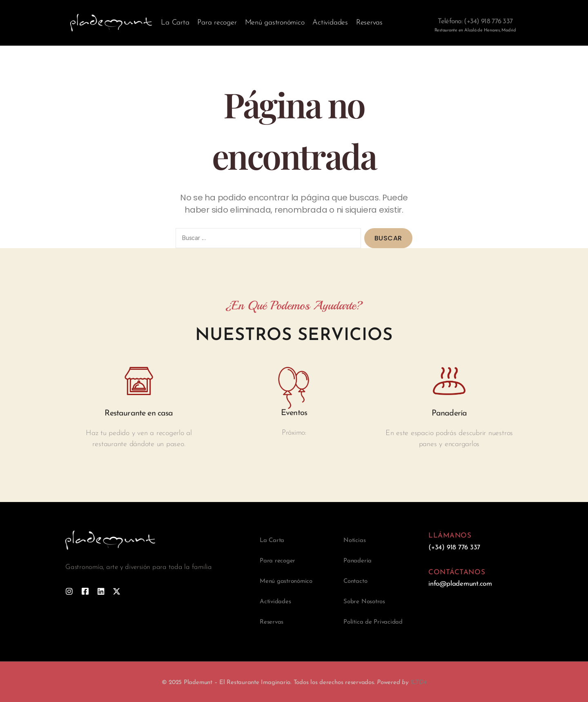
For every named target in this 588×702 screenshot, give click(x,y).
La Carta (175, 23)
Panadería (357, 561)
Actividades (330, 23)
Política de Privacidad (373, 622)
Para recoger (217, 23)
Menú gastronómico (275, 23)
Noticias (354, 541)
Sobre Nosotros (364, 602)
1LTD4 (419, 683)
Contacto (355, 581)
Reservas (369, 23)
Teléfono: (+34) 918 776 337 (475, 21)
